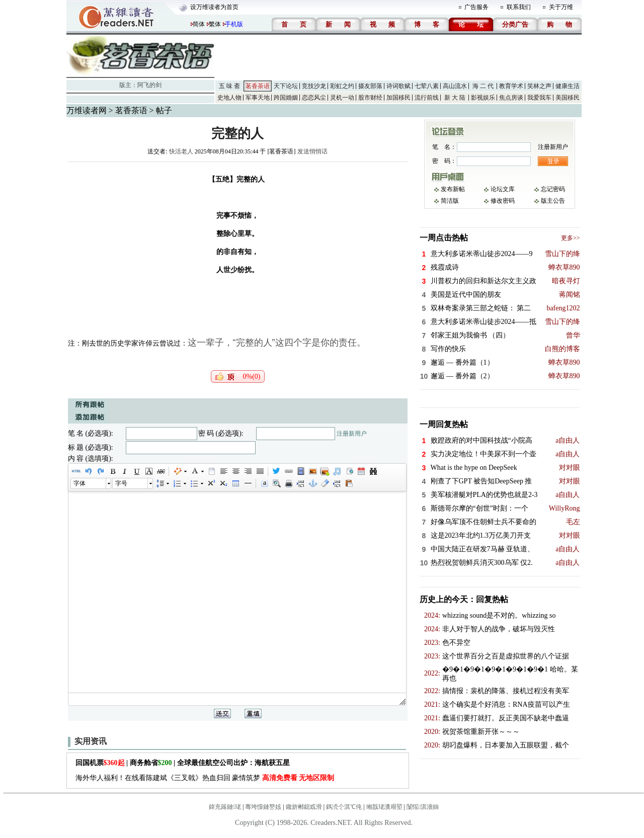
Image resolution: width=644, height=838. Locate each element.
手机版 (234, 24)
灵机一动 (342, 98)
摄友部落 (370, 86)
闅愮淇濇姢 (423, 807)
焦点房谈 (511, 98)
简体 (199, 24)
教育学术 (511, 86)
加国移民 (398, 98)
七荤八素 (427, 86)
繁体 (215, 24)
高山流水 (455, 86)
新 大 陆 (455, 98)
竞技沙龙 (314, 86)
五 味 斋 (229, 86)
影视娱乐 (483, 98)
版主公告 (553, 201)
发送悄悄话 (312, 151)
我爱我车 (539, 98)
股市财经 (370, 98)
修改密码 (503, 201)
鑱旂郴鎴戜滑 (304, 807)
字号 (121, 483)
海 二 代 (483, 86)
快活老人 (181, 151)
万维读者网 (87, 110)
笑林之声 (539, 86)
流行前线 (427, 98)
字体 (79, 483)
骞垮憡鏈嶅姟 (263, 807)
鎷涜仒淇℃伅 (344, 807)
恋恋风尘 (314, 98)
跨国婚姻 (286, 98)
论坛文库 (503, 189)
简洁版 (450, 201)
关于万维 (561, 7)
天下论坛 (286, 86)
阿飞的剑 (149, 85)
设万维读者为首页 (214, 7)
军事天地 (258, 98)
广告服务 (476, 7)
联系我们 (519, 7)
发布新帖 (453, 189)
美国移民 (568, 98)
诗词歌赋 (398, 86)
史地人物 (229, 98)
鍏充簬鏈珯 (225, 807)
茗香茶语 (258, 86)
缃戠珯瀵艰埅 (384, 807)
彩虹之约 (342, 86)
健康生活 (568, 86)
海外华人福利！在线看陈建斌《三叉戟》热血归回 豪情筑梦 (205, 778)
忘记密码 (553, 189)
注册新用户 (352, 434)
